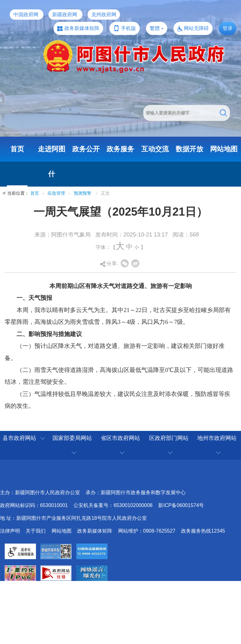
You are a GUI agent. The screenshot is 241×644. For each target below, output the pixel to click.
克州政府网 (104, 15)
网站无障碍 (196, 28)
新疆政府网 (65, 15)
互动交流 (155, 149)
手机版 (128, 28)
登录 (228, 28)
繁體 (155, 28)
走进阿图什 (52, 161)
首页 (17, 149)
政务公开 (86, 149)
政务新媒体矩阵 (82, 28)
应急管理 (56, 193)
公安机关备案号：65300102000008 (113, 505)
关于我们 (36, 531)
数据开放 (189, 149)
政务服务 (120, 149)
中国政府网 (26, 15)
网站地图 (224, 149)
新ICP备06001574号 (181, 505)
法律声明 (10, 531)
